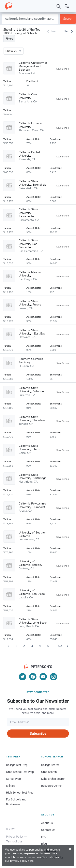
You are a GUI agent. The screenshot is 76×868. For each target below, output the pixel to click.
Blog (44, 844)
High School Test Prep (20, 793)
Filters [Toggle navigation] (9, 39)
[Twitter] (22, 677)
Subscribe (38, 733)
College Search (50, 765)
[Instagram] (54, 677)
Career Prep (13, 779)
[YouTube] (43, 677)
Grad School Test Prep (20, 772)
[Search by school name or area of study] (30, 19)
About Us (47, 823)
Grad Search (49, 772)
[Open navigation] (67, 6)
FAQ (44, 837)
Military (11, 786)
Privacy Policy (15, 837)
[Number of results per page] (13, 51)
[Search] (59, 6)
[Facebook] (33, 677)
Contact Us (48, 830)
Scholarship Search (53, 779)
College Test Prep (17, 765)
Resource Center (51, 786)
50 (60, 646)
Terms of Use (14, 841)
